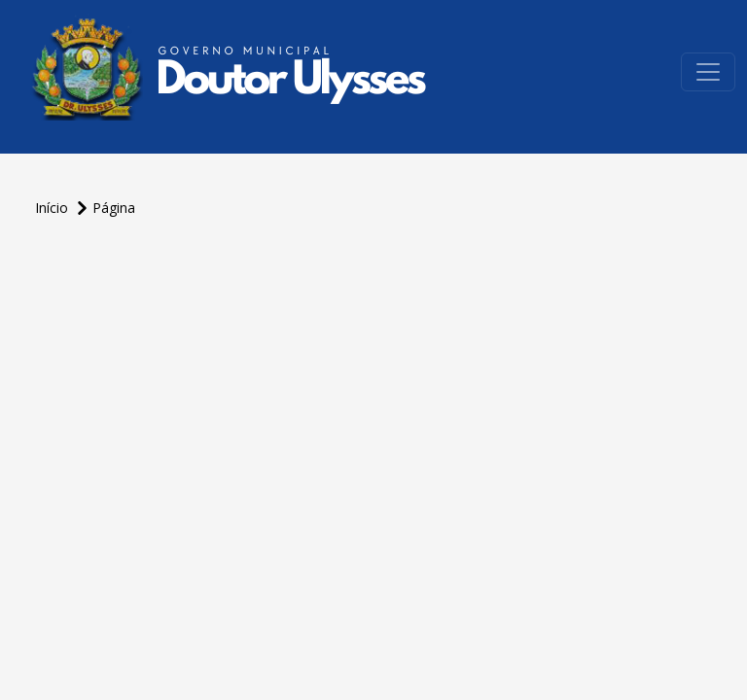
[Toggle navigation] (708, 72)
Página (114, 208)
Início (53, 208)
